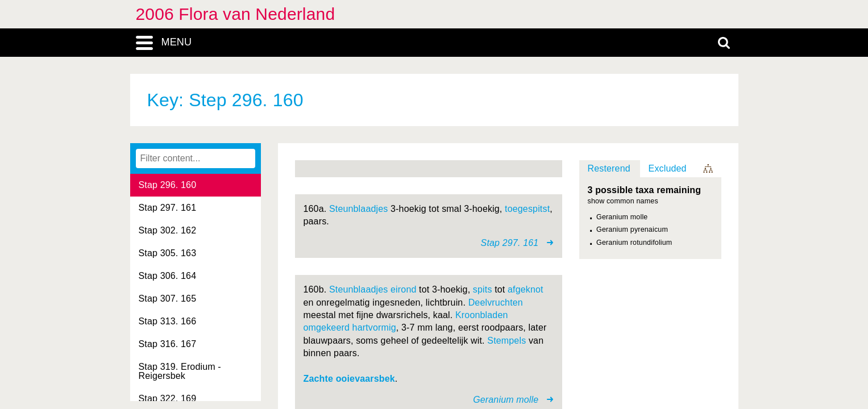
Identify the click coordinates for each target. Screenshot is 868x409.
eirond (403, 289)
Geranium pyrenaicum (632, 229)
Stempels (506, 341)
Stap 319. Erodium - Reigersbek (180, 371)
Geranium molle (622, 217)
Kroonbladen (482, 315)
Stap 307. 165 (168, 299)
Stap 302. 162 (168, 230)
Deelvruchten (496, 302)
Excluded (668, 168)
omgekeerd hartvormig (350, 327)
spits (483, 289)
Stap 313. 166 (168, 321)
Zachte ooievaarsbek (349, 379)
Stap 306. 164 (168, 276)
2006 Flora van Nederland (236, 14)
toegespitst (527, 209)
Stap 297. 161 (168, 208)
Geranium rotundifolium (634, 243)
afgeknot (526, 289)
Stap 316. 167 (168, 344)
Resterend (609, 168)
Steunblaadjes (359, 209)
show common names (623, 201)
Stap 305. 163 (168, 253)
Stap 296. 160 (168, 185)
